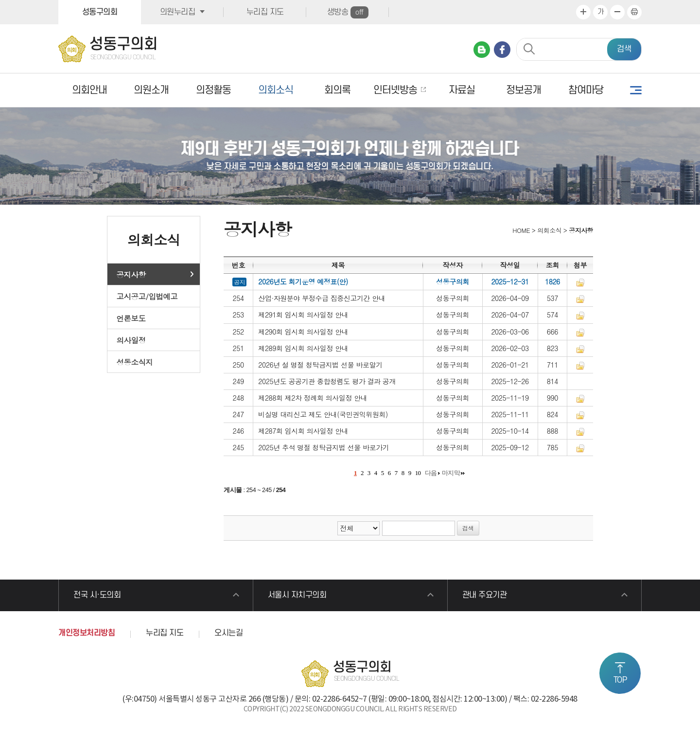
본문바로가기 (0, 0)
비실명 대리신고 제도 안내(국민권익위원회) (323, 414)
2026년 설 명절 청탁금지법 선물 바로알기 (320, 365)
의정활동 (213, 90)
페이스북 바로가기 (502, 50)
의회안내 (89, 90)
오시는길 (228, 633)
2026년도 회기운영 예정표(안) (303, 282)
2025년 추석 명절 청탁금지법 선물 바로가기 (324, 447)
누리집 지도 (265, 12)
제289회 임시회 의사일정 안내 (303, 348)
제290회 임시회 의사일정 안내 (303, 332)
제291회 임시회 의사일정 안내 (303, 315)
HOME (520, 230)
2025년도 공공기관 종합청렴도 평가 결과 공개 (327, 381)
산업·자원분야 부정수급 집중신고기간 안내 (322, 298)
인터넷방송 (395, 90)
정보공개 (524, 90)
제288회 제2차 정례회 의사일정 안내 (313, 398)
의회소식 (276, 90)
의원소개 (151, 90)
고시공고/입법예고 (147, 296)
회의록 (337, 90)
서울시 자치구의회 (297, 595)
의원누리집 (178, 12)
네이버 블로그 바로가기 (482, 50)
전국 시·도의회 (97, 595)
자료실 (462, 90)
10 (418, 473)
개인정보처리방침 (87, 633)
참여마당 (586, 90)
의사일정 (131, 340)
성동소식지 (135, 362)
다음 (431, 473)
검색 (624, 49)
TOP (620, 680)
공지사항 (131, 274)
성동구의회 (100, 12)
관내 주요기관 (485, 595)
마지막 (451, 473)
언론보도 (131, 318)
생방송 (348, 12)
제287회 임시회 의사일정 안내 (303, 431)
